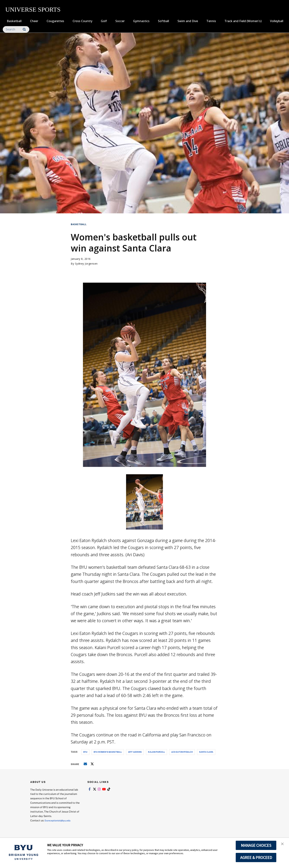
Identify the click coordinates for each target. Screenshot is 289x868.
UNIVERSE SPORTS (33, 9)
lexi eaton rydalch (182, 752)
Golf (104, 21)
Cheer (34, 21)
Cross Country (82, 21)
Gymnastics (141, 21)
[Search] (16, 29)
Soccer (120, 21)
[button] (283, 844)
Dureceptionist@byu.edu (59, 820)
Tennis (211, 21)
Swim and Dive (188, 21)
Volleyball (277, 21)
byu (85, 752)
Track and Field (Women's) (243, 21)
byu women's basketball (108, 752)
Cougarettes (55, 21)
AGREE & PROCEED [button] (256, 857)
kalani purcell (156, 752)
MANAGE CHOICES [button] (256, 845)
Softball (163, 21)
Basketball (14, 21)
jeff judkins (135, 752)
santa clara (206, 752)
